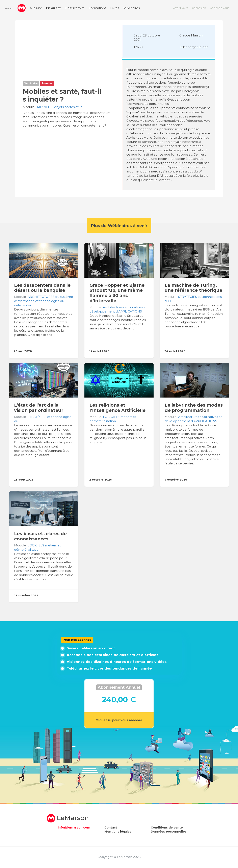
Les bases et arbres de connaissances (40, 536)
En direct (53, 8)
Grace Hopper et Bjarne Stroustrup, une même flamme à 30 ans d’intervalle (117, 293)
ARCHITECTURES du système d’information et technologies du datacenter (44, 301)
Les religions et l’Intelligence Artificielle (117, 408)
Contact (111, 828)
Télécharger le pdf (193, 47)
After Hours (180, 8)
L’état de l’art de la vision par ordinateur (39, 408)
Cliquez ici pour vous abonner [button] (119, 720)
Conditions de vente (167, 828)
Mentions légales (118, 832)
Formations (97, 8)
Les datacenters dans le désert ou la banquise (42, 288)
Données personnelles (169, 832)
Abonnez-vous (219, 8)
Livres (115, 8)
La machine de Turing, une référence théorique (193, 288)
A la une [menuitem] (36, 8)
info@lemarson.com (74, 828)
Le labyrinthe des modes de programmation (194, 408)
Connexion (199, 8)
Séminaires (131, 8)
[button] (8, 9)
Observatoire (75, 8)
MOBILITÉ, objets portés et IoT (61, 107)
